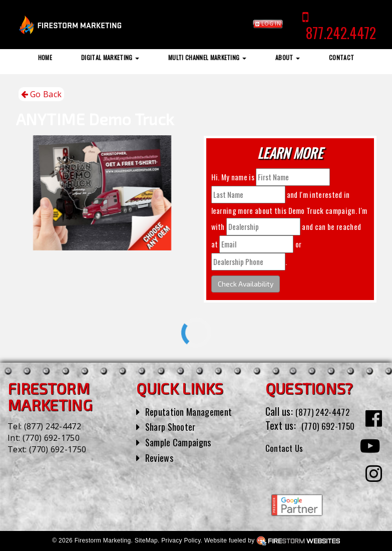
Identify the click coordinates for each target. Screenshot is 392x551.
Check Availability (246, 284)
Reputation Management (193, 411)
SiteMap (146, 540)
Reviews (161, 457)
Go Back (42, 94)
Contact (341, 57)
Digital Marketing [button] (110, 57)
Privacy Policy (181, 540)
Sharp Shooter (173, 426)
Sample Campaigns (182, 442)
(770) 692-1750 (51, 438)
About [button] (288, 57)
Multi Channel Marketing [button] (207, 57)
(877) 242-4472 (53, 426)
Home (45, 57)
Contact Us (287, 462)
